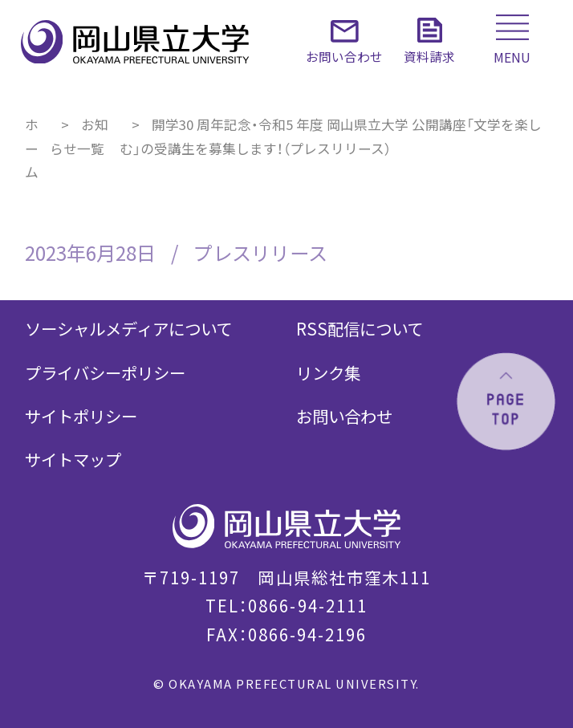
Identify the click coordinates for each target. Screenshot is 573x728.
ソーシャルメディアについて (128, 328)
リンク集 (328, 372)
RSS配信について (360, 328)
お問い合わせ (344, 416)
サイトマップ (73, 459)
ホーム (32, 148)
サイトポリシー (81, 416)
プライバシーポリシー (105, 372)
